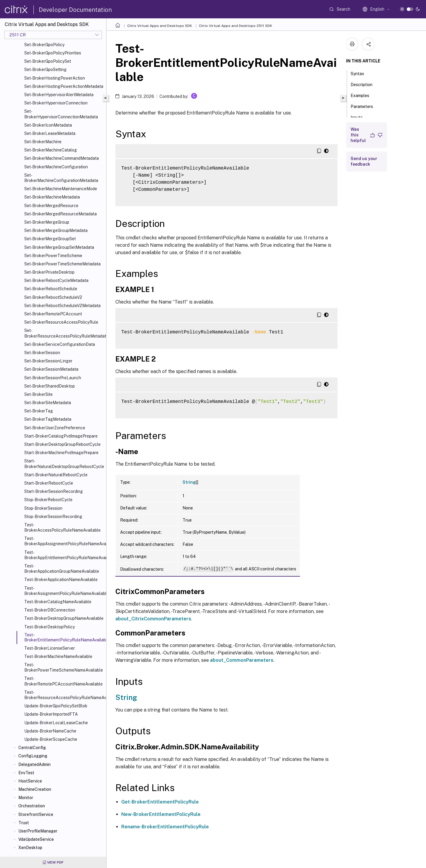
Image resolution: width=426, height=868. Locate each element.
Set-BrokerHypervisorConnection (56, 103)
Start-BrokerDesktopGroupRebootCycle (62, 444)
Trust (24, 823)
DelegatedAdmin (34, 764)
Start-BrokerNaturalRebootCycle (56, 475)
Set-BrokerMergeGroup (47, 222)
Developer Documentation (75, 10)
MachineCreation (35, 789)
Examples (363, 95)
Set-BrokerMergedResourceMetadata (60, 214)
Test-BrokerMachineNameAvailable (58, 656)
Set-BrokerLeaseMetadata (50, 133)
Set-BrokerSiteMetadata (48, 403)
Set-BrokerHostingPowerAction (55, 78)
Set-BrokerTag (39, 411)
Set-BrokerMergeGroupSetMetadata (59, 247)
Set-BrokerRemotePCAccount (53, 314)
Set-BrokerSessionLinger (48, 361)
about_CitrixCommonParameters (153, 619)
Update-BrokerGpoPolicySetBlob (56, 706)
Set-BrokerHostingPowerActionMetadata (64, 86)
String (189, 482)
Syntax (361, 73)
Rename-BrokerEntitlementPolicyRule (165, 827)
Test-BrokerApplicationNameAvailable (61, 580)
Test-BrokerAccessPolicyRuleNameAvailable (62, 527)
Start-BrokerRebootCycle (49, 483)
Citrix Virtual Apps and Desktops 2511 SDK (235, 26)
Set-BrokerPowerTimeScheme (53, 256)
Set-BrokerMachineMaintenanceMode (61, 189)
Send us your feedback (364, 161)
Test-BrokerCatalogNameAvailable (58, 602)
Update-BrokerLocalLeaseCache (56, 723)
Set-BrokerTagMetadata (48, 419)
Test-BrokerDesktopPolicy (50, 627)
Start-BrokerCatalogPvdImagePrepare (61, 436)
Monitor (26, 798)
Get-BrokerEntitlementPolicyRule (160, 802)
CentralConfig (32, 748)
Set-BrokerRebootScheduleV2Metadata (62, 306)
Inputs (360, 117)
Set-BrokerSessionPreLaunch (53, 378)
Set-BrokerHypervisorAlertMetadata (59, 95)
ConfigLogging (33, 756)
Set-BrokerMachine (43, 142)
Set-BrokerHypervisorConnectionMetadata (61, 114)
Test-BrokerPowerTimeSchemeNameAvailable (64, 667)
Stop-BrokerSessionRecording (53, 517)
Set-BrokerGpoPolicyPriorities (53, 53)
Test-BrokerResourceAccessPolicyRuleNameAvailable (64, 695)
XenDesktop (30, 848)
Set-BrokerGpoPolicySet (48, 61)
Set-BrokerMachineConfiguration (56, 167)
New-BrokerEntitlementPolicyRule (161, 814)
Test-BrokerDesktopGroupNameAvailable (64, 618)
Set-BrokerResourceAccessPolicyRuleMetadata (64, 333)
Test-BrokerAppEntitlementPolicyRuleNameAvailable (64, 555)
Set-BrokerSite (38, 394)
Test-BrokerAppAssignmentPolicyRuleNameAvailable (64, 541)
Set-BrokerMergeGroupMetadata (56, 230)
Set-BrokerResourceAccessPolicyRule (61, 322)
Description (365, 84)
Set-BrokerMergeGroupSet (50, 239)
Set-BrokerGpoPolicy (44, 45)
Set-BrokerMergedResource (51, 206)
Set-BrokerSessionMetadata (51, 369)
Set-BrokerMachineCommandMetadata (62, 158)
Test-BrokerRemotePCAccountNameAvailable (63, 681)
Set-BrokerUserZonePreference (55, 428)
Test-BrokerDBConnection (50, 610)
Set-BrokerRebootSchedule (51, 289)
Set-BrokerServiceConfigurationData (60, 344)
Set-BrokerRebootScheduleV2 (53, 297)
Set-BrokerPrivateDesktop (49, 272)
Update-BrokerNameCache (50, 731)
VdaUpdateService (36, 839)
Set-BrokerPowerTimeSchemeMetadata (62, 264)
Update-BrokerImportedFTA (51, 714)
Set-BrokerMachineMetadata (52, 197)
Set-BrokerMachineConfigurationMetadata (61, 178)
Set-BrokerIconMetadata (48, 125)
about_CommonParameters (242, 660)
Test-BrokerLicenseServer (50, 648)
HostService (30, 781)
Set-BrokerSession (42, 353)
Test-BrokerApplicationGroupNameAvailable (62, 569)
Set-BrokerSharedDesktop (50, 386)
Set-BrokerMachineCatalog (51, 150)
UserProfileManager (38, 831)
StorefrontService (36, 814)
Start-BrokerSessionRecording (54, 491)
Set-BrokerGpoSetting (45, 70)
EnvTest (26, 773)
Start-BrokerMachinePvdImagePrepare (61, 453)
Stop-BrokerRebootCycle (48, 500)
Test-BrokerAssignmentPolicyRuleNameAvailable (64, 591)
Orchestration (32, 806)
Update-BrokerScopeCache (51, 739)
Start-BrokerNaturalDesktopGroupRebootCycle (64, 464)
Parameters (365, 106)
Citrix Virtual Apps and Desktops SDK (160, 26)
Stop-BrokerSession (43, 508)
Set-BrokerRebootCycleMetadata (56, 280)
